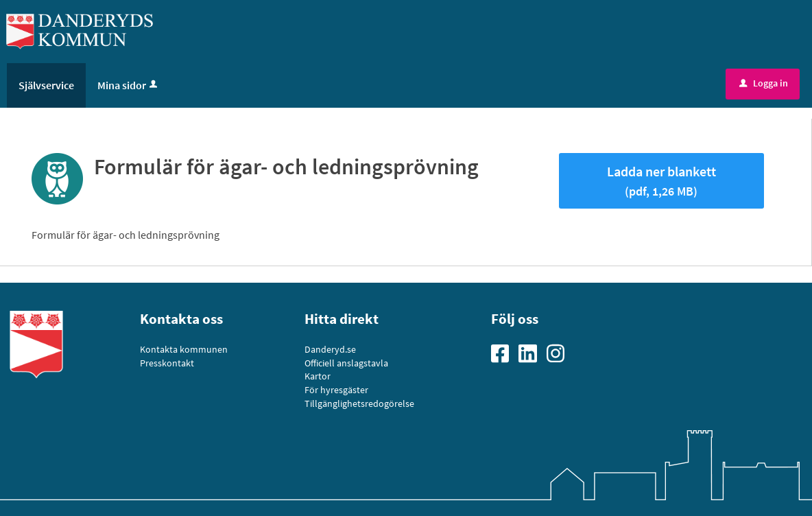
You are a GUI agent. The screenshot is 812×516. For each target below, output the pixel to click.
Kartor (318, 376)
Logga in (764, 83)
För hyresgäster (336, 390)
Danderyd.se (330, 349)
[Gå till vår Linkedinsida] (532, 353)
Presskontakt (167, 363)
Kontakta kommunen (184, 349)
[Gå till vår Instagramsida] (560, 353)
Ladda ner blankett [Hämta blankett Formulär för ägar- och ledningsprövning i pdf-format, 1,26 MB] (661, 181)
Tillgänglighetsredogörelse (359, 403)
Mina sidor (129, 85)
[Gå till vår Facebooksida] (505, 353)
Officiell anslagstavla (346, 363)
